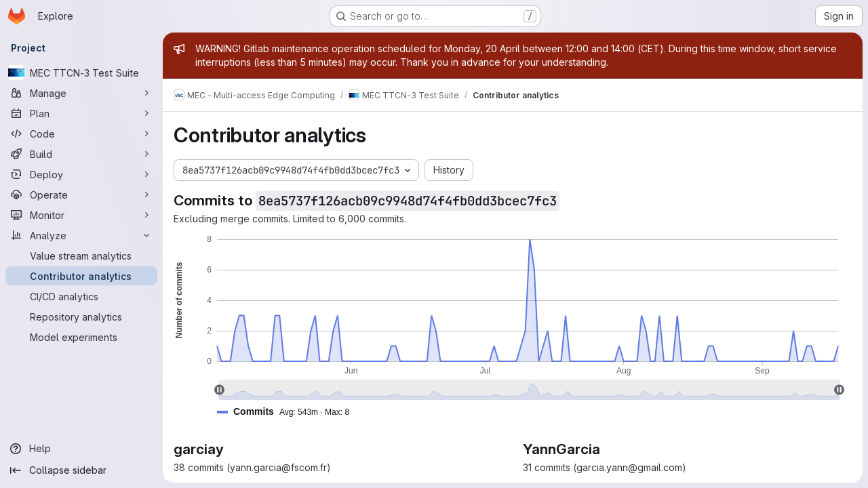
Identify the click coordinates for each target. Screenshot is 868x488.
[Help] (81, 449)
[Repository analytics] (81, 317)
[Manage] (81, 93)
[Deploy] (81, 174)
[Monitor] (81, 215)
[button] (289, 412)
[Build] (81, 154)
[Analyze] (81, 235)
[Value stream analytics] (81, 256)
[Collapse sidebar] (81, 470)
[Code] (81, 134)
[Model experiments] (81, 337)
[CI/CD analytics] (81, 296)
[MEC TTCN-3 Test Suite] (81, 73)
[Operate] (81, 195)
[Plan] (81, 113)
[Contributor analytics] (81, 276)
